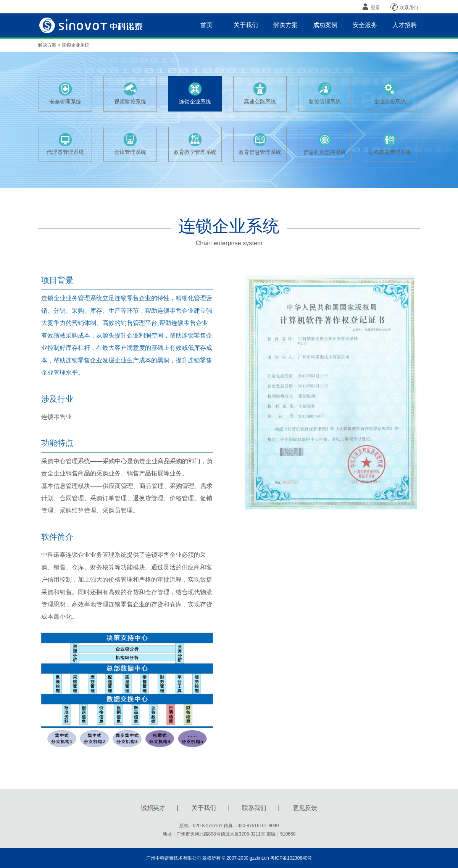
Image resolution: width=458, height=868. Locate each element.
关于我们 (246, 25)
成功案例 (325, 25)
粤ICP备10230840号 (291, 858)
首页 (206, 25)
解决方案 (285, 25)
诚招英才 (153, 808)
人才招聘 (405, 25)
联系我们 (404, 7)
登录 (370, 7)
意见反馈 (305, 808)
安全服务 (365, 25)
